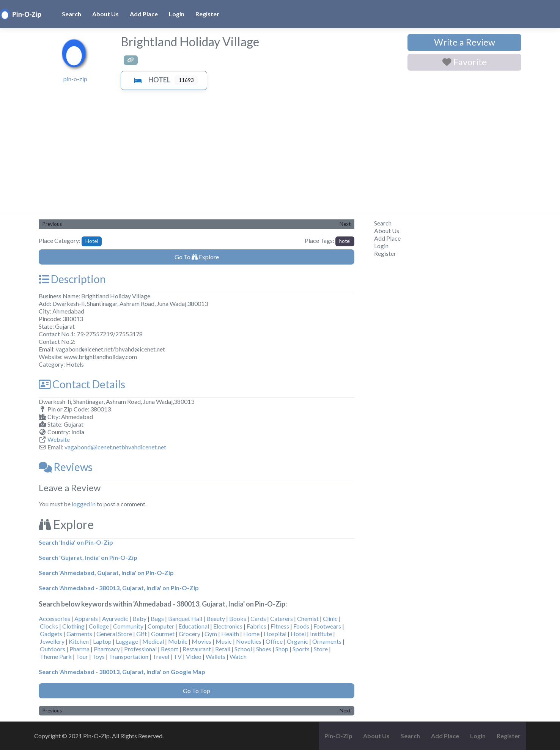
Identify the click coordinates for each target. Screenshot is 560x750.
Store (321, 649)
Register (207, 14)
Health (230, 634)
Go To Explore (197, 257)
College (99, 626)
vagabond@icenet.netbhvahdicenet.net (115, 447)
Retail (223, 649)
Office (274, 641)
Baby (139, 618)
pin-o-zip (75, 79)
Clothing (73, 626)
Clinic (330, 618)
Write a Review (465, 42)
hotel (345, 241)
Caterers (282, 618)
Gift (142, 634)
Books (238, 618)
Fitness (280, 626)
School (243, 649)
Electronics (228, 626)
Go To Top (197, 691)
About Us (105, 14)
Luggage (127, 641)
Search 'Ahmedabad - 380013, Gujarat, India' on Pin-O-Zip (119, 588)
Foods (301, 626)
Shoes (264, 649)
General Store (114, 634)
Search (72, 14)
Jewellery (52, 641)
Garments (79, 634)
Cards (258, 618)
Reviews (66, 467)
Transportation (129, 656)
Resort (170, 649)
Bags (157, 618)
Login (177, 14)
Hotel (150, 80)
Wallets (216, 656)
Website (59, 439)
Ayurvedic (115, 618)
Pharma (79, 649)
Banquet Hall (185, 618)
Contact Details (82, 384)
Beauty (216, 618)
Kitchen (79, 641)
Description (72, 279)
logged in (84, 504)
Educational (194, 626)
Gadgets (51, 634)
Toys (98, 656)
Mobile (178, 641)
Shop (282, 649)
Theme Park (56, 656)
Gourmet (163, 634)
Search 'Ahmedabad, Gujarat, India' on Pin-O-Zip (106, 573)
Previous (52, 224)
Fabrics (256, 626)
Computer (161, 626)
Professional (140, 649)
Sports (301, 649)
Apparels (86, 618)
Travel (161, 656)
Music (224, 641)
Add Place (144, 14)
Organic (297, 641)
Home (251, 634)
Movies (201, 641)
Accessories (54, 618)
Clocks (49, 626)
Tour (82, 656)
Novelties (249, 641)
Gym (211, 634)
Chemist (308, 618)
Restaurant (197, 649)
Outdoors (53, 649)
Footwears (327, 626)
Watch (238, 656)
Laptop (102, 641)
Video (194, 656)
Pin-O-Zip (338, 736)
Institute (321, 634)
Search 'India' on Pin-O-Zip (76, 542)
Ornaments (327, 641)
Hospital (275, 634)
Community (128, 626)
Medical (153, 641)
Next (345, 224)
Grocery (190, 634)
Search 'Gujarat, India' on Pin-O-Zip (88, 557)
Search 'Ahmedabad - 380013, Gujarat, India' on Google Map (122, 672)
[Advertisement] (280, 156)
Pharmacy (107, 649)
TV (178, 656)
